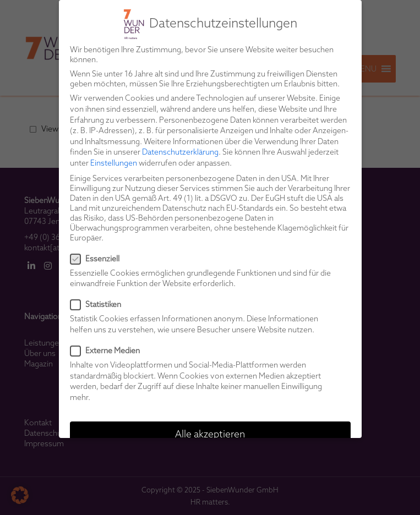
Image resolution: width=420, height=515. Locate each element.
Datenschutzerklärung (180, 152)
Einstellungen (114, 163)
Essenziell (98, 259)
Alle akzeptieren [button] (210, 434)
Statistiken (99, 304)
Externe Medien (108, 350)
